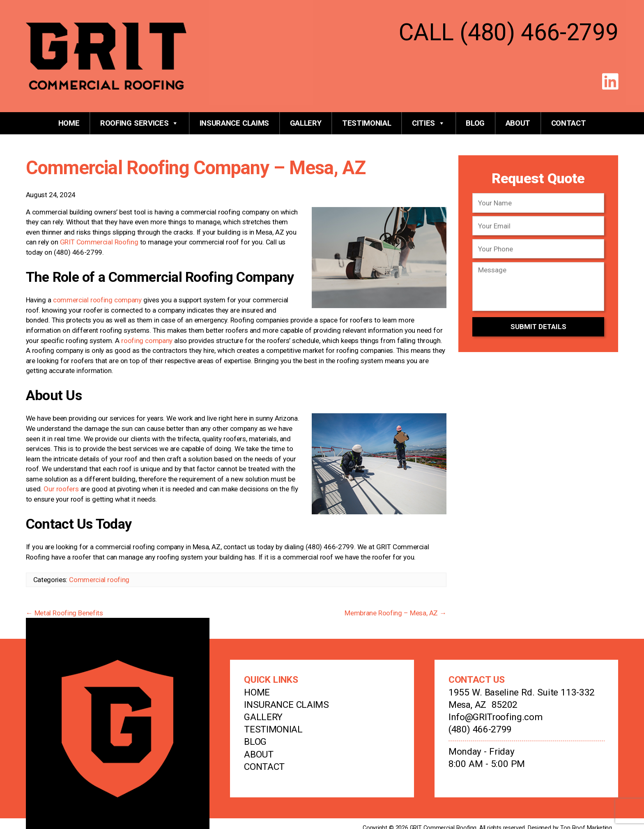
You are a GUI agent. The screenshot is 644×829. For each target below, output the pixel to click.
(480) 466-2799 (480, 729)
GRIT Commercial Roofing (99, 242)
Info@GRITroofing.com (496, 717)
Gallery (306, 123)
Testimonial (367, 123)
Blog (475, 123)
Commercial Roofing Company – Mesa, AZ (196, 168)
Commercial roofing (99, 580)
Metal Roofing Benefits (64, 613)
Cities (429, 123)
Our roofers (61, 489)
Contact (569, 123)
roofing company (147, 341)
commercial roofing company (97, 300)
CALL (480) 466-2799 (508, 33)
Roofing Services (139, 123)
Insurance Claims (234, 123)
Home (69, 123)
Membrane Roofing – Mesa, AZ (396, 613)
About (518, 123)
